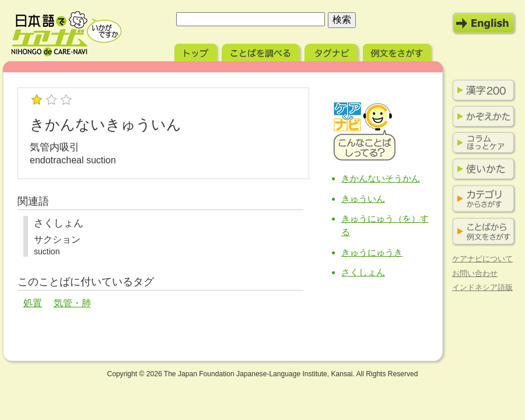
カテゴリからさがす (481, 199)
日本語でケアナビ (66, 34)
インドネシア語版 (482, 287)
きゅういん (363, 199)
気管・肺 (72, 303)
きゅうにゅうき (372, 252)
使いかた (481, 169)
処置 (33, 303)
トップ (197, 51)
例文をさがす (398, 51)
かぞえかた (481, 117)
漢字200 (481, 90)
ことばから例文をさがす (481, 232)
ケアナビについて (482, 259)
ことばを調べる (262, 51)
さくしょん (363, 272)
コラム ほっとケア (481, 143)
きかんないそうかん (381, 178)
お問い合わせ (475, 273)
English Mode (484, 23)
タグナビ (332, 51)
